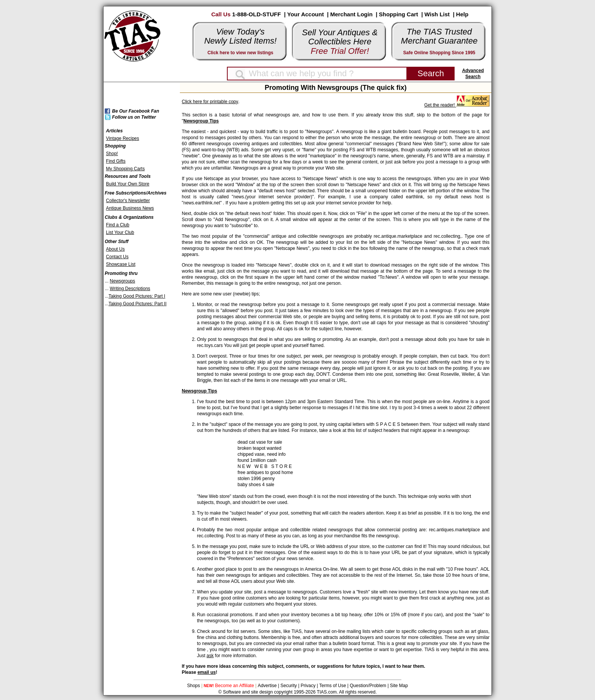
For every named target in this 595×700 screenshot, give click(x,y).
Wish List (437, 14)
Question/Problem (368, 686)
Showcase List (120, 264)
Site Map (399, 686)
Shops (194, 686)
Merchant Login (351, 14)
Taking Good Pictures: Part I (137, 296)
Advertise (267, 686)
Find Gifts (116, 161)
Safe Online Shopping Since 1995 (439, 53)
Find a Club (117, 225)
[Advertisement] (134, 422)
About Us (115, 249)
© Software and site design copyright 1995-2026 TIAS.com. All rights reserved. (297, 692)
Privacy (308, 686)
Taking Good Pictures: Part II (138, 304)
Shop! (112, 154)
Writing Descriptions (130, 289)
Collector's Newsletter (128, 201)
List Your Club (120, 232)
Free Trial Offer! (340, 51)
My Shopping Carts (125, 169)
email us (206, 672)
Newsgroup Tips (201, 121)
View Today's (241, 32)
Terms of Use (333, 686)
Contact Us (117, 257)
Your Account (306, 14)
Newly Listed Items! (240, 41)
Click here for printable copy (210, 102)
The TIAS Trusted (439, 32)
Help (462, 14)
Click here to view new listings (240, 53)
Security (289, 686)
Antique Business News (130, 208)
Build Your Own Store (127, 184)
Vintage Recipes (122, 138)
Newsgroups (122, 281)
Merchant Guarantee (439, 41)
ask (210, 656)
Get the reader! (457, 105)
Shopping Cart (399, 14)
